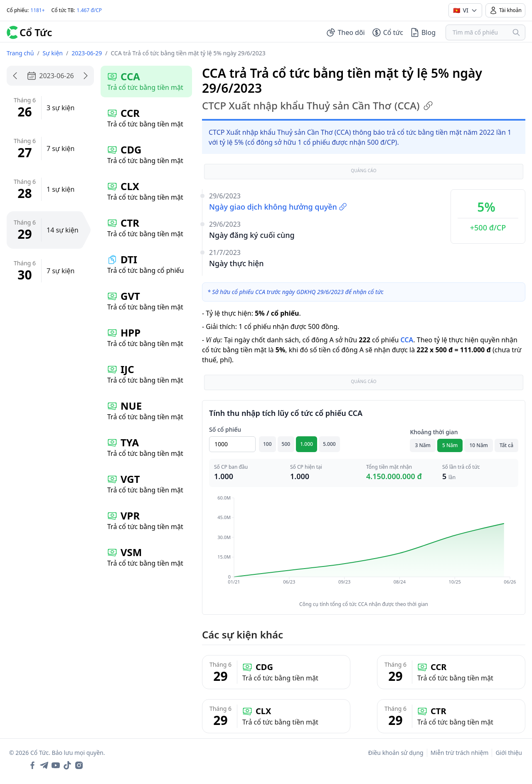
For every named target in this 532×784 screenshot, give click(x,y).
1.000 (307, 444)
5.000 (329, 444)
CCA (407, 340)
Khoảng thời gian (434, 432)
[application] (364, 546)
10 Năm (478, 445)
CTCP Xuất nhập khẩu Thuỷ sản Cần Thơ (318, 106)
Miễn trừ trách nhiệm (460, 753)
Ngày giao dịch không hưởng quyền (278, 207)
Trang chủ (20, 53)
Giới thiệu (509, 753)
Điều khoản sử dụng (396, 753)
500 (286, 444)
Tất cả (506, 445)
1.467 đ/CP (90, 10)
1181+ (37, 10)
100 (267, 444)
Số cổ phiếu (225, 429)
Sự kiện (53, 53)
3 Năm (423, 445)
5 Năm (450, 445)
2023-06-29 (87, 53)
